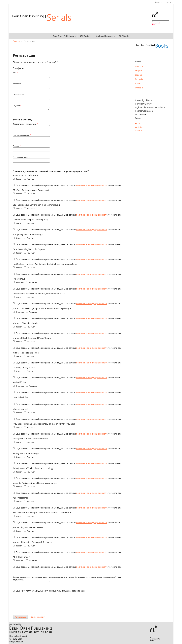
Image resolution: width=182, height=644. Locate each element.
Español (139, 75)
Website (139, 127)
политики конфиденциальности (92, 185)
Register (159, 2)
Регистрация (21, 617)
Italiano (139, 83)
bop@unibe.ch (16, 642)
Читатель (18, 282)
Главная (16, 41)
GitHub (138, 131)
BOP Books (124, 36)
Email (138, 123)
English (138, 71)
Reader (17, 179)
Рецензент (32, 282)
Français (139, 79)
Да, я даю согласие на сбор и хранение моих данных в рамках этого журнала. (67, 185)
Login (168, 2)
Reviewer (30, 179)
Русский (139, 88)
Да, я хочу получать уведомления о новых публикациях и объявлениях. (49, 591)
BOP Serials (85, 36)
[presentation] (34, 602)
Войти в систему (38, 617)
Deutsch (139, 66)
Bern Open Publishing (64, 36)
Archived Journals (105, 36)
